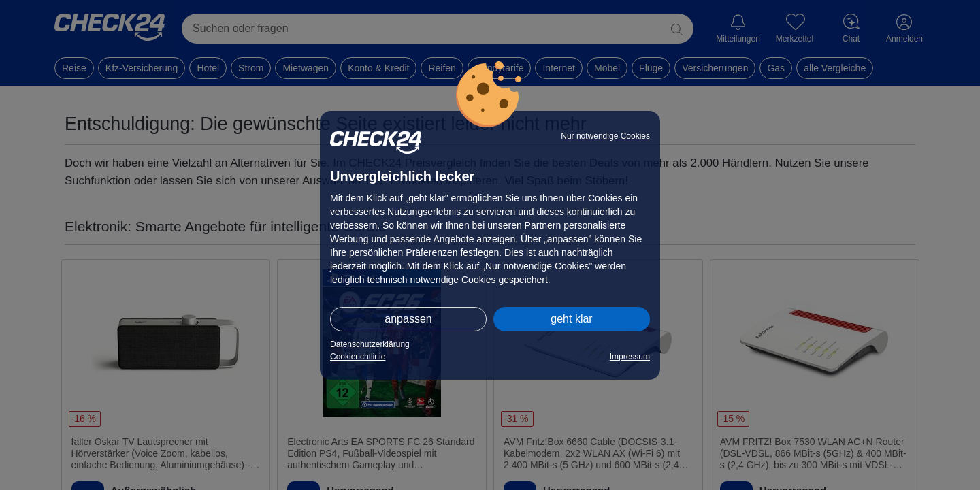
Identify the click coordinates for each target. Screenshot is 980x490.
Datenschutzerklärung (370, 344)
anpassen (408, 319)
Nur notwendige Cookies (605, 136)
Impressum (630, 357)
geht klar (571, 319)
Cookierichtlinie (358, 357)
